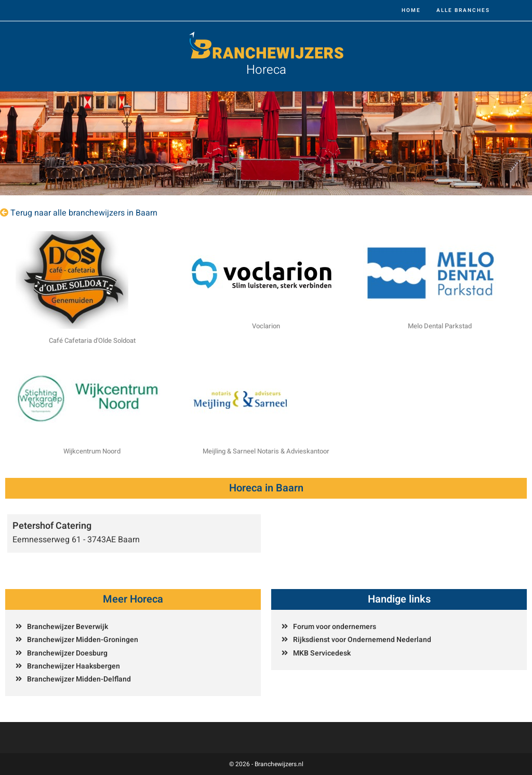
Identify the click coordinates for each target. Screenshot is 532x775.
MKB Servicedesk (322, 653)
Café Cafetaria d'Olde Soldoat (92, 340)
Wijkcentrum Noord (92, 451)
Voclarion (266, 326)
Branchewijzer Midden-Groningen (83, 640)
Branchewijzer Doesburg (67, 653)
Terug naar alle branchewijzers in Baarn (84, 213)
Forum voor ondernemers (335, 627)
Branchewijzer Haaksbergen (74, 666)
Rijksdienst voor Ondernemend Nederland (362, 640)
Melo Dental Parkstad (440, 326)
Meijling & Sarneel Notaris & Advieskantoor (266, 451)
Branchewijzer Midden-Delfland (79, 679)
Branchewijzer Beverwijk (68, 627)
